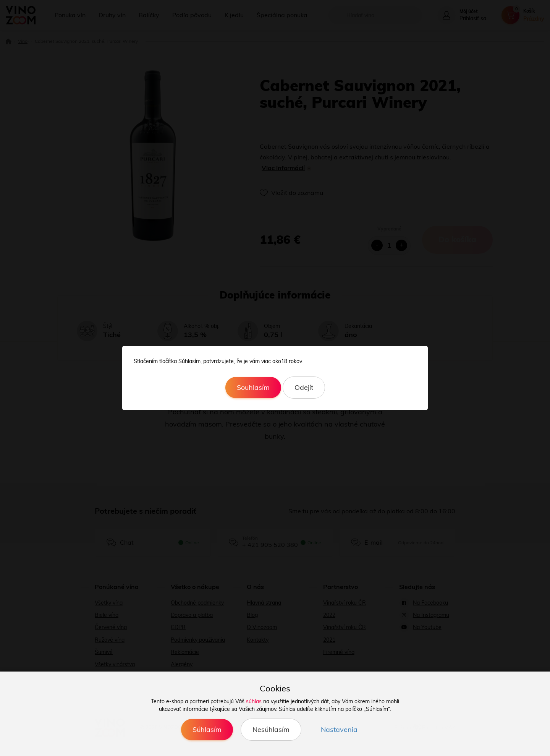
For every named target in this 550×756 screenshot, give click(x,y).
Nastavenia (339, 729)
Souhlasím (253, 387)
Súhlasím (207, 729)
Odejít (304, 387)
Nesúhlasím (271, 729)
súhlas (254, 701)
